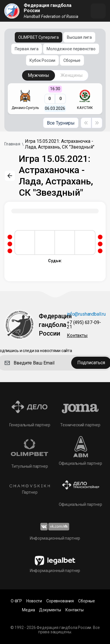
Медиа (28, 610)
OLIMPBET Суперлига (38, 37)
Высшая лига (79, 37)
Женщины (72, 75)
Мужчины (38, 75)
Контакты (77, 336)
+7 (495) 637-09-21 (84, 325)
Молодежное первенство (71, 49)
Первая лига (27, 49)
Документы (50, 610)
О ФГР (16, 601)
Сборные (72, 60)
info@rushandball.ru (86, 314)
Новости (34, 601)
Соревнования (60, 601)
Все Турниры (61, 123)
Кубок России (42, 60)
